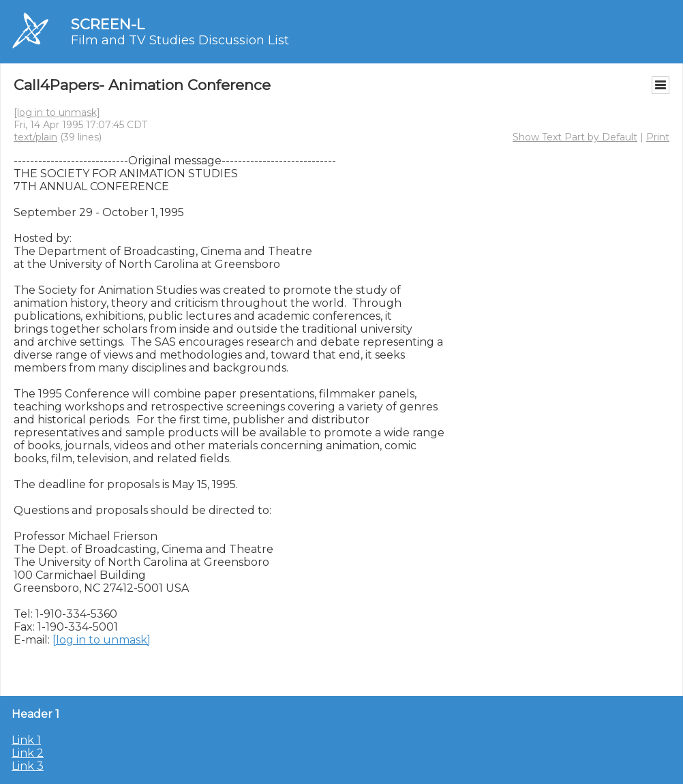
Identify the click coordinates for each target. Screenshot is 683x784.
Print (658, 137)
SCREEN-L (108, 24)
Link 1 (26, 740)
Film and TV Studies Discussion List (180, 40)
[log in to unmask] (57, 112)
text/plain (35, 137)
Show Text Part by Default (575, 137)
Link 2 (28, 753)
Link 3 (28, 766)
